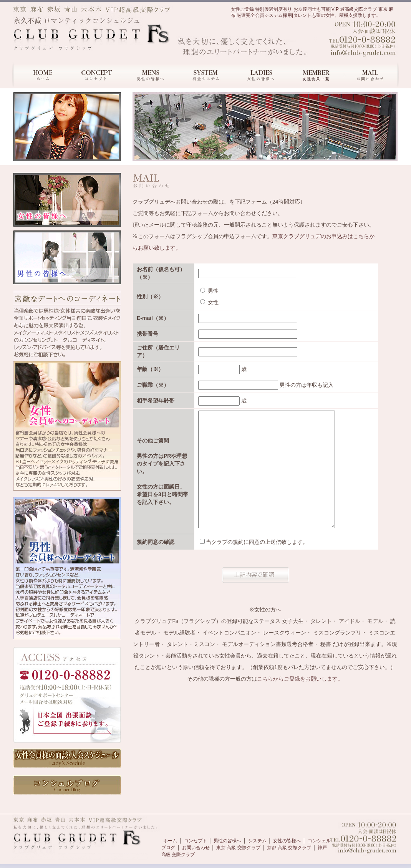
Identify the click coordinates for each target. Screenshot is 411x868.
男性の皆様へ (227, 841)
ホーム (170, 841)
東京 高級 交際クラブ (238, 848)
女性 (209, 302)
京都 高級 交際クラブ (289, 848)
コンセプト (196, 841)
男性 (209, 291)
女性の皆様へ (287, 841)
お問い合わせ (196, 848)
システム (257, 841)
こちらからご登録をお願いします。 (300, 679)
